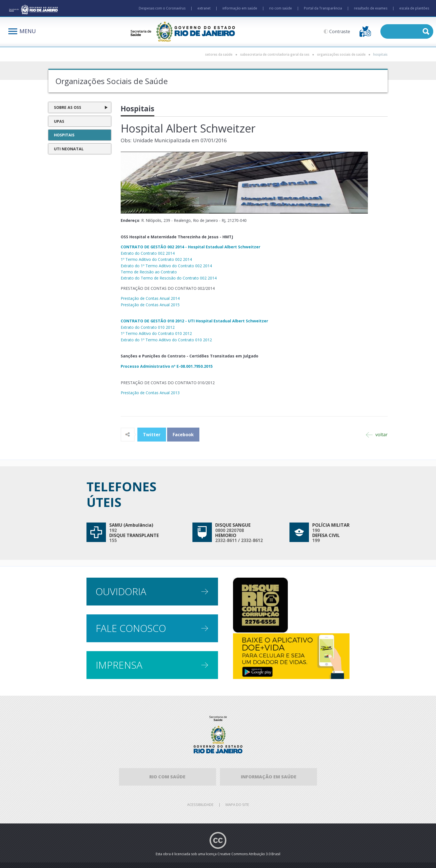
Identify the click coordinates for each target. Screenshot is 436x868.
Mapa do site (237, 805)
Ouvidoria (121, 591)
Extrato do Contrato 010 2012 (148, 327)
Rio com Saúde (167, 777)
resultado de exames (371, 8)
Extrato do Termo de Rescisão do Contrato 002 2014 (169, 278)
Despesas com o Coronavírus (162, 8)
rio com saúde (281, 8)
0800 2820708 (230, 530)
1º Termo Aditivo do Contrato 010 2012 (156, 333)
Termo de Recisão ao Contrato (149, 272)
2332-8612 (252, 540)
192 (113, 530)
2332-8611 (226, 540)
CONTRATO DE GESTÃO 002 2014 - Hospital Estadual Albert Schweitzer (190, 247)
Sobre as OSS (68, 107)
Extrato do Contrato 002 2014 (148, 253)
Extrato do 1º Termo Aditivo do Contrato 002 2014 (166, 266)
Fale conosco (131, 628)
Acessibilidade (200, 805)
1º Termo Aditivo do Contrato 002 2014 (156, 259)
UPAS (59, 121)
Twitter (152, 435)
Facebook (183, 435)
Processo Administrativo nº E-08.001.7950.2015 (167, 366)
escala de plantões (414, 8)
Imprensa (119, 665)
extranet (204, 8)
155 (113, 540)
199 (316, 540)
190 (316, 530)
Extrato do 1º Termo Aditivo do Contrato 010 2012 (166, 340)
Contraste (340, 31)
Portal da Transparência (323, 8)
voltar (377, 435)
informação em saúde (240, 8)
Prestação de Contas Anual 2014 (150, 298)
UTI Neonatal (69, 149)
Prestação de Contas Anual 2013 (150, 393)
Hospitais (64, 135)
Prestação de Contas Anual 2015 (150, 305)
